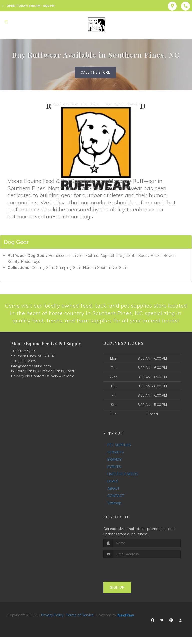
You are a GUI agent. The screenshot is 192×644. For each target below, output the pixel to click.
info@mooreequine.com (31, 374)
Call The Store (95, 72)
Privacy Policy (52, 623)
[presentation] (130, 576)
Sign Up (117, 596)
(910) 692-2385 (24, 369)
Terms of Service (80, 623)
